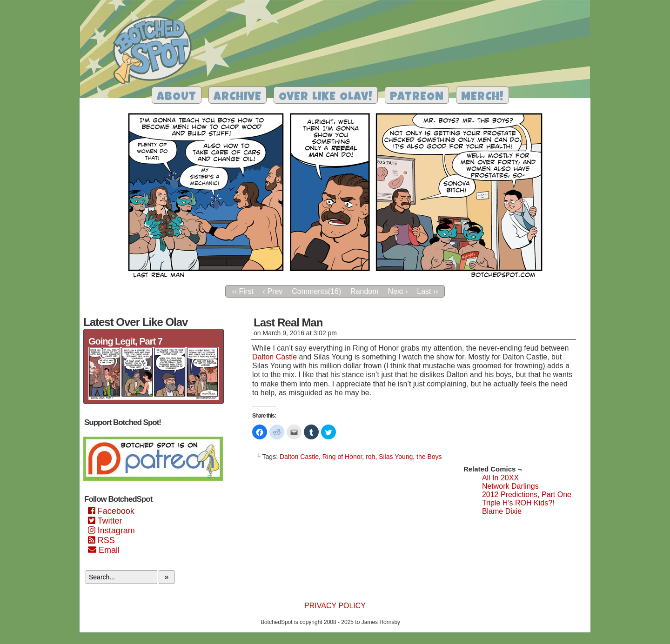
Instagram (111, 531)
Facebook (111, 511)
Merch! (482, 97)
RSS (101, 540)
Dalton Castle (275, 357)
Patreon (417, 97)
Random (364, 291)
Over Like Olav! (326, 97)
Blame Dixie (502, 511)
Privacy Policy (335, 606)
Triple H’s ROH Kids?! (518, 503)
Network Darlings (510, 486)
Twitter (105, 521)
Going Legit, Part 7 (125, 341)
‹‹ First (242, 291)
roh (370, 457)
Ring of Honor (342, 457)
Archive (238, 97)
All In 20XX (500, 478)
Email (104, 550)
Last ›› (427, 291)
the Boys (429, 457)
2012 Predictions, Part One (527, 495)
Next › (398, 291)
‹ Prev (273, 291)
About (177, 97)
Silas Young (396, 457)
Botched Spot (156, 52)
